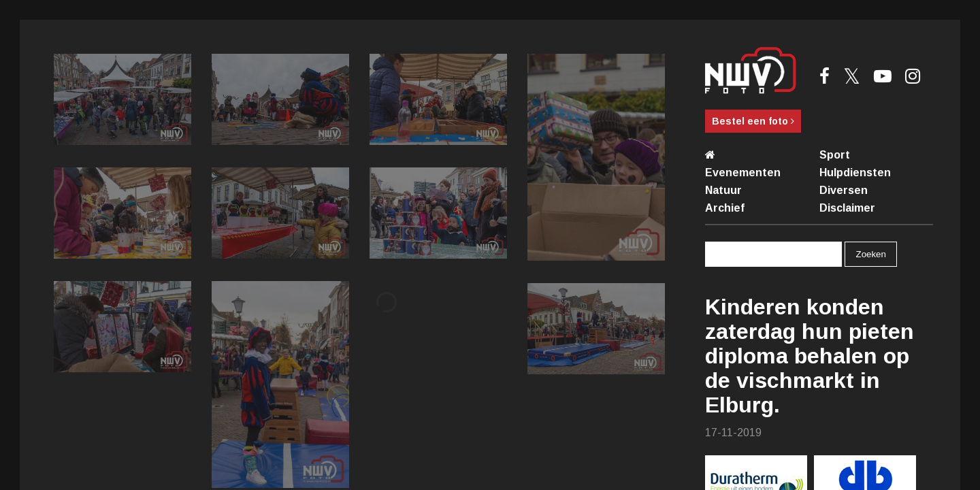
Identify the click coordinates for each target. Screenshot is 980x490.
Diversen (844, 190)
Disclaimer (847, 208)
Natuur (723, 190)
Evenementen (743, 173)
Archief (725, 208)
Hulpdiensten (855, 173)
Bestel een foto (753, 121)
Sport (835, 155)
